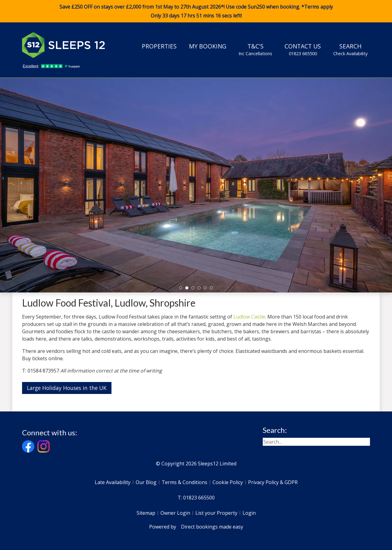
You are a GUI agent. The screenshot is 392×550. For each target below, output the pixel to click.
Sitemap (146, 513)
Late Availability (113, 482)
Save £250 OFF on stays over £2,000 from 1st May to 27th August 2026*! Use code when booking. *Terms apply (196, 11)
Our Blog (146, 482)
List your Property (216, 513)
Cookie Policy (228, 482)
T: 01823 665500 (196, 498)
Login (249, 513)
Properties (159, 46)
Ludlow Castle (249, 317)
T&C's (255, 49)
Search (350, 49)
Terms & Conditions (185, 482)
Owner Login (175, 513)
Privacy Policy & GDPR (273, 482)
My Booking (208, 46)
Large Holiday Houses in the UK (67, 388)
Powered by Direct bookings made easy (196, 527)
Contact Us (303, 49)
